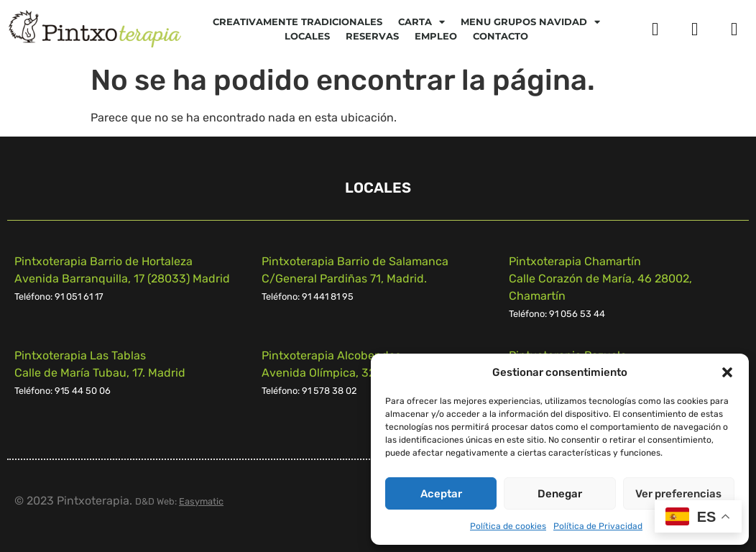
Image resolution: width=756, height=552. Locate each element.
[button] (727, 372)
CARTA (421, 22)
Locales (307, 36)
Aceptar (441, 494)
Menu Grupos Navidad (530, 22)
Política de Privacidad (598, 526)
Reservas (372, 36)
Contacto (501, 36)
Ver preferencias (678, 494)
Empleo (436, 36)
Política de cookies (508, 526)
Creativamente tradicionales (298, 22)
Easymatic (201, 501)
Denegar (560, 494)
